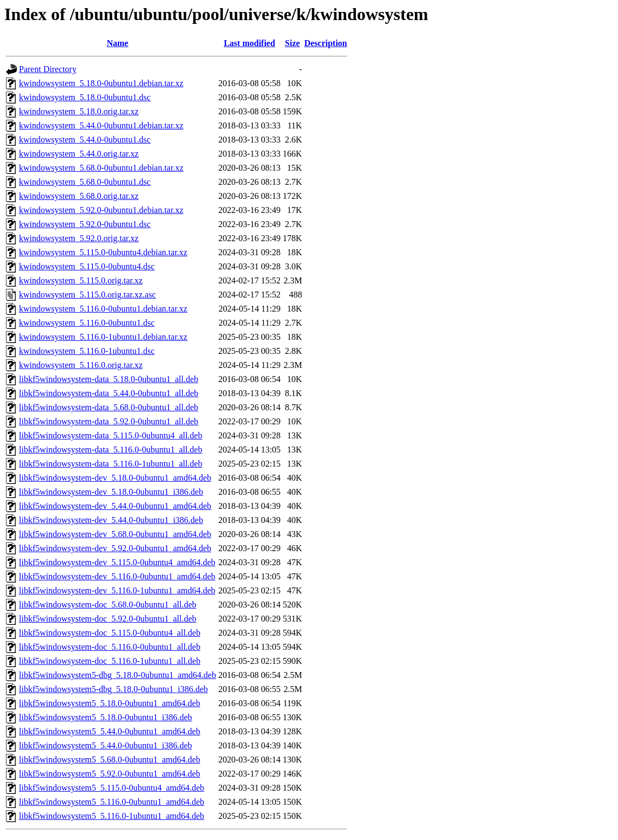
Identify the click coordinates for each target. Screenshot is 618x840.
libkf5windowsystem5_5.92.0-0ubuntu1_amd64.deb (110, 774)
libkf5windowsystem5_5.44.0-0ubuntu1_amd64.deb (110, 731)
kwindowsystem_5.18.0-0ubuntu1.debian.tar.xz (101, 83)
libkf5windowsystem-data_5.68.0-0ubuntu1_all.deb (109, 407)
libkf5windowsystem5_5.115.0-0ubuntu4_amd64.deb (112, 788)
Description (326, 43)
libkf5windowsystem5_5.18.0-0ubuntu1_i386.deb (106, 717)
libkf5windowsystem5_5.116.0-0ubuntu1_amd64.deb (112, 802)
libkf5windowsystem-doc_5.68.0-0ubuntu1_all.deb (108, 605)
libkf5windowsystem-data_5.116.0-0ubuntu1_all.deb (110, 450)
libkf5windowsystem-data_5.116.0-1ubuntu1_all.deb (110, 464)
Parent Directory (48, 69)
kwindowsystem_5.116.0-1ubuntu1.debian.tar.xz (103, 337)
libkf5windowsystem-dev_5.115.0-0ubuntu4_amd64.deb (117, 562)
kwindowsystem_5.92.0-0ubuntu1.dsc (85, 224)
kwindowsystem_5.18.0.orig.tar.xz (79, 111)
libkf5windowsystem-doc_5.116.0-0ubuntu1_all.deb (110, 647)
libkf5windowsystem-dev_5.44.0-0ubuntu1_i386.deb (111, 520)
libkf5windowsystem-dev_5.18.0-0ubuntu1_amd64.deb (115, 478)
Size (292, 43)
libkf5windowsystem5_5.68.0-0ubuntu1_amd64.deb (110, 760)
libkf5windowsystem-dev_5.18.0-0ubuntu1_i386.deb (111, 492)
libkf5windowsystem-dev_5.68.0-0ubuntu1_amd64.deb (115, 534)
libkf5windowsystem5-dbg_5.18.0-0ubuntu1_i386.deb (113, 689)
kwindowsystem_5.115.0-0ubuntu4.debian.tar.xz (103, 252)
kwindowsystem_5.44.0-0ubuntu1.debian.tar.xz (101, 125)
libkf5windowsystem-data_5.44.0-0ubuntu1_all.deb (109, 393)
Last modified (249, 43)
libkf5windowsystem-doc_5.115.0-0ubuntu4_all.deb (110, 633)
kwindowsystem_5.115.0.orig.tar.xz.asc (87, 295)
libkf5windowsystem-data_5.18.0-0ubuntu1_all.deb (109, 379)
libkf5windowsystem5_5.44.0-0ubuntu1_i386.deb (106, 745)
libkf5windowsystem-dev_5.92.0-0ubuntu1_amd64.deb (115, 548)
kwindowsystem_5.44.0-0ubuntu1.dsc (85, 140)
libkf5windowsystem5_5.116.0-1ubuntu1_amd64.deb (112, 816)
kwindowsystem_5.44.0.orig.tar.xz (79, 154)
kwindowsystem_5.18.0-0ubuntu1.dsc (85, 97)
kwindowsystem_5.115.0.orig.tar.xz (81, 280)
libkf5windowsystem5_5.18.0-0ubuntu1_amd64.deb (110, 703)
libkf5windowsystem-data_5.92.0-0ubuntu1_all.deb (109, 421)
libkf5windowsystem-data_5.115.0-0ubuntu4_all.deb (110, 435)
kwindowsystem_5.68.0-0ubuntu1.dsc (85, 182)
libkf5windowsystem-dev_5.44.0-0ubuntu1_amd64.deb (115, 506)
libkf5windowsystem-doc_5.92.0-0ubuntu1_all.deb (108, 619)
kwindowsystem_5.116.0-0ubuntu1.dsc (87, 323)
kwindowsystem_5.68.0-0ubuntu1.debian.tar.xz (101, 168)
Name (118, 43)
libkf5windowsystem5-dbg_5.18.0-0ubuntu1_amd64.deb (118, 675)
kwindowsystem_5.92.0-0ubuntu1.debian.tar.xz (101, 210)
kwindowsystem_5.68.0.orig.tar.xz (79, 196)
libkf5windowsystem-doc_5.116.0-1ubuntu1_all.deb (110, 661)
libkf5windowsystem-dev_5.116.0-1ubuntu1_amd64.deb (117, 590)
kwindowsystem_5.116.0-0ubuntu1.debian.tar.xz (103, 309)
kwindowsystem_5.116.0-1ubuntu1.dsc (87, 351)
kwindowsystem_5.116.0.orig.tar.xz (81, 365)
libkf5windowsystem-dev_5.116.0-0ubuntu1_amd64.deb (117, 576)
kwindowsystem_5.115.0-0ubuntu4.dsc (87, 266)
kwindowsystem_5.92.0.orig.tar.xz (79, 238)
